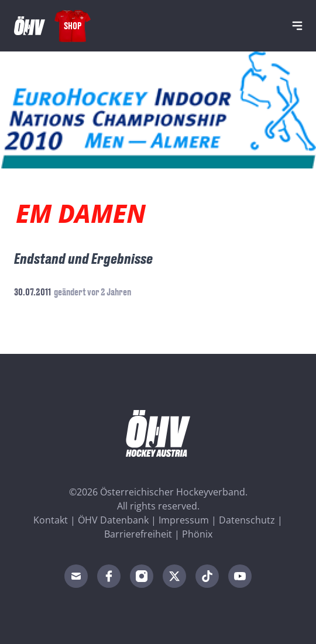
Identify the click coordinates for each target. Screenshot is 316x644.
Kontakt (51, 520)
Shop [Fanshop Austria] (73, 25)
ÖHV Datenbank (113, 520)
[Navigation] (297, 26)
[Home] (30, 26)
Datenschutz (247, 520)
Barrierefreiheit (138, 534)
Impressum (184, 520)
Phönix (197, 534)
